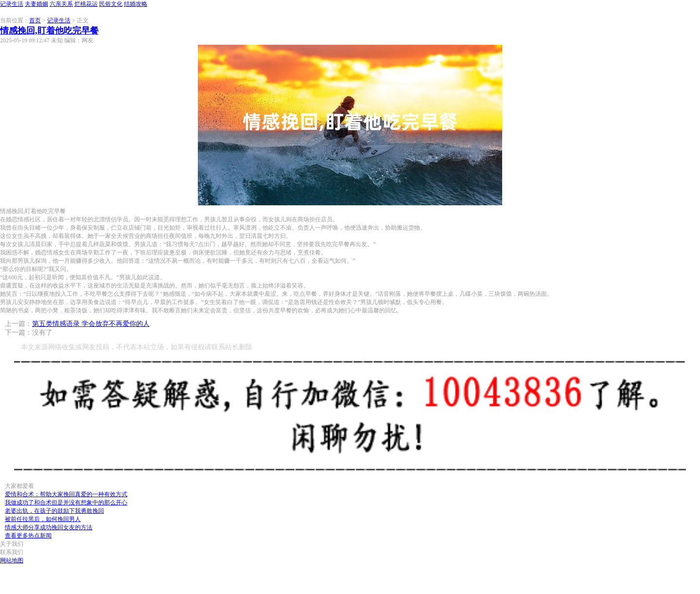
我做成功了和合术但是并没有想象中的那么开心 (66, 503)
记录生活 (12, 4)
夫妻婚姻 (36, 4)
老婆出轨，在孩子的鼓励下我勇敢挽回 (54, 511)
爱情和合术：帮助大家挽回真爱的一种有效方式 (66, 494)
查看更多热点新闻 (28, 536)
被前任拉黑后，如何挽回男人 (43, 519)
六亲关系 (61, 4)
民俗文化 (111, 4)
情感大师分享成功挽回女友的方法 (49, 527)
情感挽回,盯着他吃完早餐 (49, 31)
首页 (35, 20)
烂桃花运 (86, 4)
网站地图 (12, 560)
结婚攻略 (136, 4)
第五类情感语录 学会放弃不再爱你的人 (91, 324)
